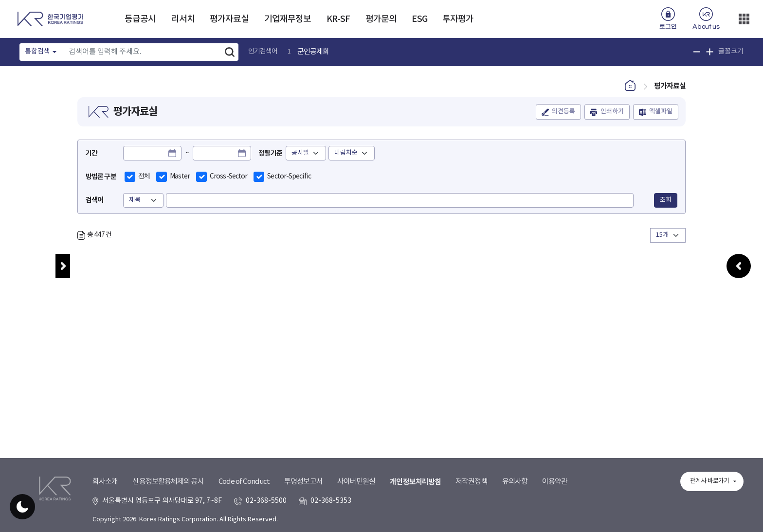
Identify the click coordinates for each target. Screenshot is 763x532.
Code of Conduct (244, 482)
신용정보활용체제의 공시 (168, 482)
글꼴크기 (731, 52)
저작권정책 (472, 482)
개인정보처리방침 (415, 482)
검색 (230, 52)
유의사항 (515, 482)
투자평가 (458, 19)
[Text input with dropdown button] (142, 52)
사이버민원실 (356, 482)
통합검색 (37, 52)
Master (180, 177)
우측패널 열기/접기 (739, 273)
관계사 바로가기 (709, 481)
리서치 (182, 19)
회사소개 (105, 482)
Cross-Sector (228, 177)
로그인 (668, 27)
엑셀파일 (661, 112)
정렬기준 (270, 153)
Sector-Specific (289, 177)
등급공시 (140, 19)
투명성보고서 (303, 482)
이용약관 (555, 482)
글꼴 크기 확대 (710, 52)
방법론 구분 (101, 177)
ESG (419, 19)
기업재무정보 (288, 19)
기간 (91, 153)
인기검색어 (263, 52)
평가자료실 (229, 19)
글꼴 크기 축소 (697, 52)
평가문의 (381, 19)
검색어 (94, 200)
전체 (144, 177)
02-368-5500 (266, 501)
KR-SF (338, 19)
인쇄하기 (612, 112)
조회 (666, 200)
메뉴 (63, 266)
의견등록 (563, 112)
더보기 (744, 19)
